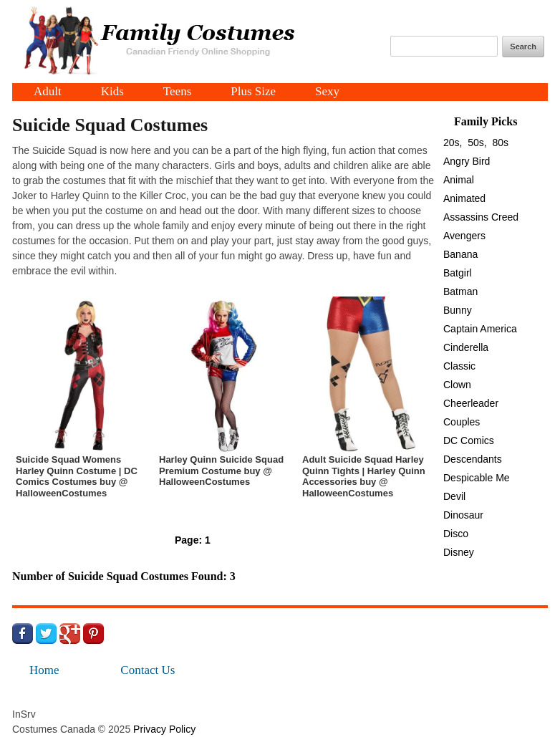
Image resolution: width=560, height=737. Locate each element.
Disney (459, 552)
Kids (112, 92)
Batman (460, 292)
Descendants (473, 459)
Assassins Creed (481, 217)
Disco (456, 534)
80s (501, 143)
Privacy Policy (164, 729)
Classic (459, 366)
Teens (177, 92)
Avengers (464, 236)
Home (44, 670)
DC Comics (469, 440)
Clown (457, 385)
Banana (460, 254)
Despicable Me (477, 478)
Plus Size (253, 92)
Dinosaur (463, 515)
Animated (464, 198)
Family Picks (486, 121)
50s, (477, 143)
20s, (453, 143)
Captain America (480, 329)
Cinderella (466, 347)
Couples (462, 422)
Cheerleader (471, 403)
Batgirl (458, 273)
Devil (454, 496)
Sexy (327, 92)
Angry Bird (467, 161)
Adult (48, 92)
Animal (459, 180)
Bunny (458, 310)
